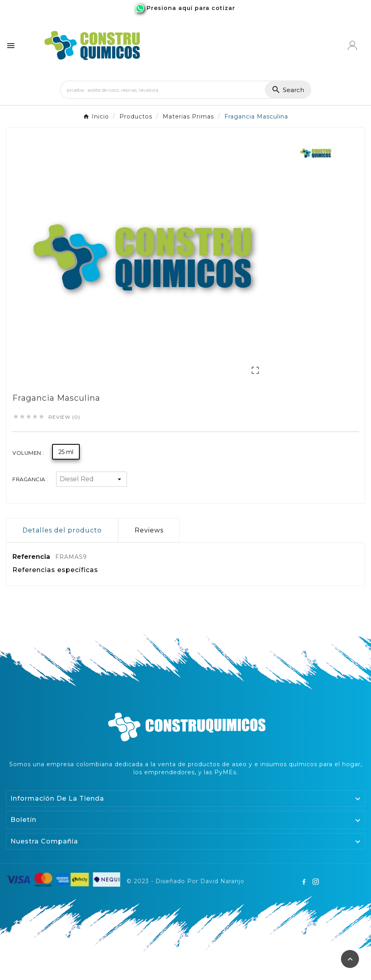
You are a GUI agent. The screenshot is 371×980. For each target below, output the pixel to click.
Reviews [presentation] (149, 530)
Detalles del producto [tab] (62, 530)
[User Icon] (352, 45)
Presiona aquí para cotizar (191, 8)
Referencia (32, 557)
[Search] (162, 90)
